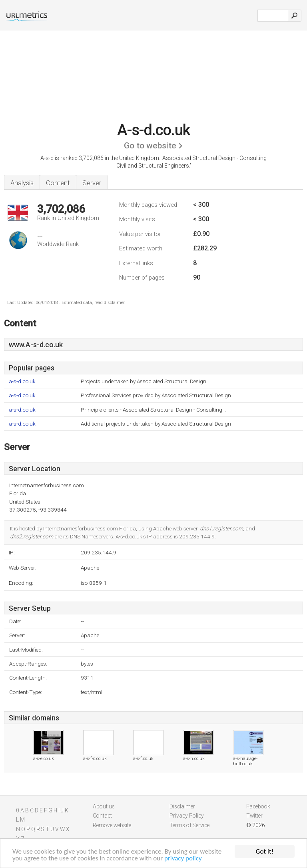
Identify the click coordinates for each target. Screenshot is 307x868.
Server (92, 183)
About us (104, 806)
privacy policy (183, 860)
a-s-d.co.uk (22, 381)
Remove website (112, 825)
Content (58, 183)
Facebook (258, 806)
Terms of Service (189, 825)
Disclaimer (182, 806)
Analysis (22, 183)
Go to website (150, 146)
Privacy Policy (187, 816)
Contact (102, 816)
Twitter (254, 816)
